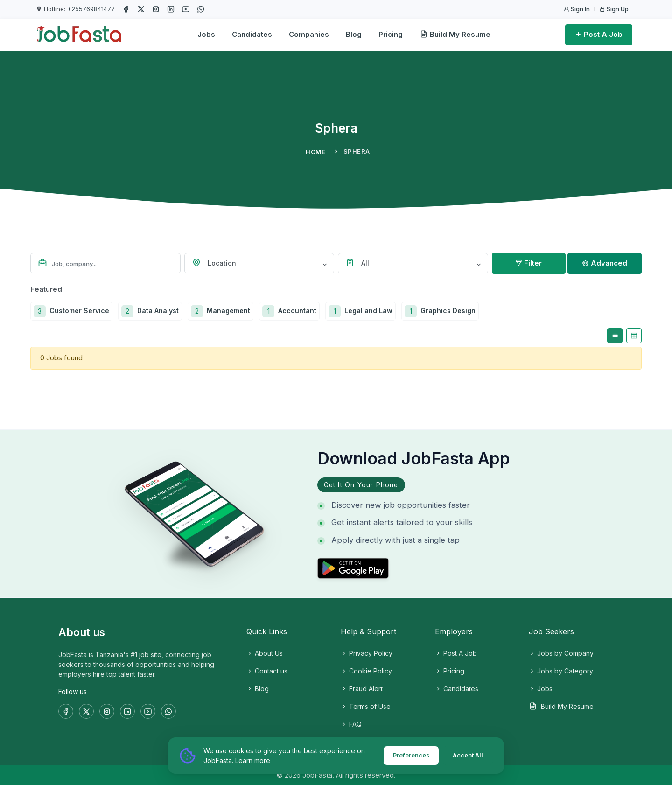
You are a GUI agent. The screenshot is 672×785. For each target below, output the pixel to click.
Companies (309, 34)
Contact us (267, 671)
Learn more (253, 760)
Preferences (409, 755)
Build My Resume (455, 34)
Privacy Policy (367, 653)
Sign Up (614, 9)
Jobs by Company (561, 653)
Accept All (467, 755)
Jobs (206, 34)
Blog (354, 34)
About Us (265, 653)
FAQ (351, 724)
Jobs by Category (561, 671)
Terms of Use (366, 706)
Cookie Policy (366, 671)
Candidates (252, 34)
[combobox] (259, 263)
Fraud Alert (362, 689)
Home (315, 152)
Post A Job (599, 34)
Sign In (577, 9)
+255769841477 (91, 9)
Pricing (391, 34)
